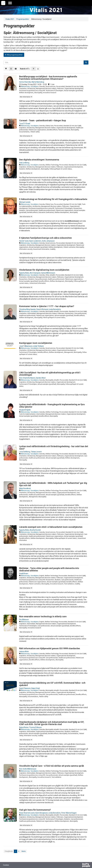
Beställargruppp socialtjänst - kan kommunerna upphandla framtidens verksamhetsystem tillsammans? (48, 78)
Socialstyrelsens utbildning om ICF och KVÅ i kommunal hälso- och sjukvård (52, 684)
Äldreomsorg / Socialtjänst (30, 87)
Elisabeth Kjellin (25, 410)
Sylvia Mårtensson (48, 273)
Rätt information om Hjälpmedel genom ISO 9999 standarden (50, 648)
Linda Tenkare (38, 346)
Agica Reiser (24, 727)
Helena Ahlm (24, 651)
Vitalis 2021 (10, 19)
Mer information (26, 97)
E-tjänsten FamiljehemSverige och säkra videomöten (45, 238)
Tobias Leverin (36, 452)
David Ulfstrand (42, 309)
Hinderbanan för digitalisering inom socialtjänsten (44, 270)
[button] (25, 69)
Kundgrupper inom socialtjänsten (36, 343)
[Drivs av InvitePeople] (80, 865)
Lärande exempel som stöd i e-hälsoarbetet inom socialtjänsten (51, 527)
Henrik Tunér (24, 241)
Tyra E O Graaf (25, 124)
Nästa (24, 851)
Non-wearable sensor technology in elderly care (43, 616)
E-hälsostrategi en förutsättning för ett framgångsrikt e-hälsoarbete (53, 199)
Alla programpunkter (14, 55)
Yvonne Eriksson (35, 727)
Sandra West (41, 378)
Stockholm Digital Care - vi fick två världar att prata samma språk (52, 766)
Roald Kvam (24, 573)
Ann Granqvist (35, 273)
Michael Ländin (25, 202)
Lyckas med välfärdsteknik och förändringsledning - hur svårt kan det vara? (54, 448)
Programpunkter (23, 19)
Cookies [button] (6, 865)
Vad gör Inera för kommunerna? (35, 810)
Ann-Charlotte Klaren (27, 378)
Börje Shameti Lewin (27, 813)
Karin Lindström (35, 241)
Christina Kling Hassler (27, 309)
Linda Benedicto (55, 309)
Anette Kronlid (35, 530)
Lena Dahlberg (25, 452)
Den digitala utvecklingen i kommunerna (39, 160)
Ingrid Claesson (25, 688)
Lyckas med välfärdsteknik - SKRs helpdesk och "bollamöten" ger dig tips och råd (53, 484)
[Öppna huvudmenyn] (10, 3)
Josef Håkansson (26, 346)
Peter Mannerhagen (69, 813)
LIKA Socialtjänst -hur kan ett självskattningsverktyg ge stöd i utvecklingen (50, 374)
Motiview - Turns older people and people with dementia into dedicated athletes (49, 569)
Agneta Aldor (24, 273)
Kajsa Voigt (36, 688)
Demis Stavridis (25, 82)
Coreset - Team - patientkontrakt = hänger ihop (43, 120)
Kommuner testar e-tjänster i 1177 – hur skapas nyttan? (47, 306)
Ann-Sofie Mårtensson (28, 769)
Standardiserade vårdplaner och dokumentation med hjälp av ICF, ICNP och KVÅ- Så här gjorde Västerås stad (52, 723)
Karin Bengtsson (42, 813)
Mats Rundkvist (25, 488)
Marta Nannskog (38, 82)
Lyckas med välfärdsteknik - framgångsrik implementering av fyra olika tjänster (52, 406)
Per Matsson (24, 620)
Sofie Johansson (48, 241)
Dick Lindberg (24, 163)
